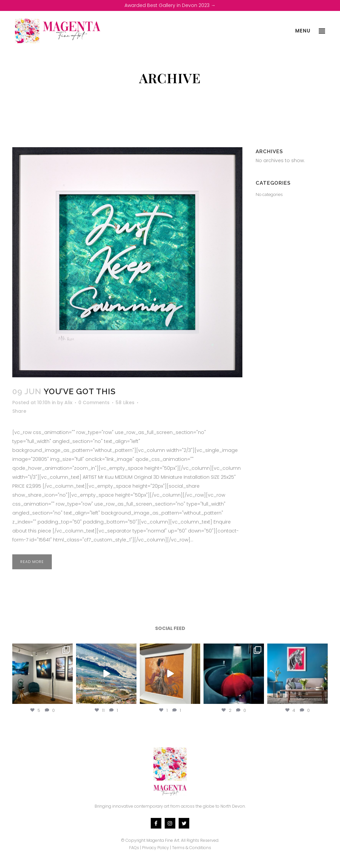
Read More (32, 562)
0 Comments (94, 403)
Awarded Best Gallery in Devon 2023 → (170, 5)
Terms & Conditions (192, 848)
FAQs (134, 848)
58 (125, 403)
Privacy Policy (156, 848)
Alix (68, 403)
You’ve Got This (80, 391)
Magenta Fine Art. (163, 840)
